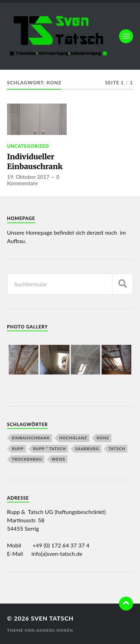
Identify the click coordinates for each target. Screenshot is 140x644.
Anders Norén (55, 630)
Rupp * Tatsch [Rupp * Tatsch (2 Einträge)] (50, 449)
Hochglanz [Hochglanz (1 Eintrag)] (73, 438)
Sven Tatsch (52, 618)
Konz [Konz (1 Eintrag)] (103, 438)
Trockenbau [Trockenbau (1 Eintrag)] (27, 459)
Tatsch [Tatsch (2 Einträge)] (117, 449)
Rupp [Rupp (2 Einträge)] (18, 449)
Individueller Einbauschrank (35, 162)
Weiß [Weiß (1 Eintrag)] (58, 459)
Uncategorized (28, 146)
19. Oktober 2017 (28, 177)
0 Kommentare (33, 180)
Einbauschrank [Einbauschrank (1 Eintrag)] (31, 438)
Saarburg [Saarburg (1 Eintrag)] (87, 449)
